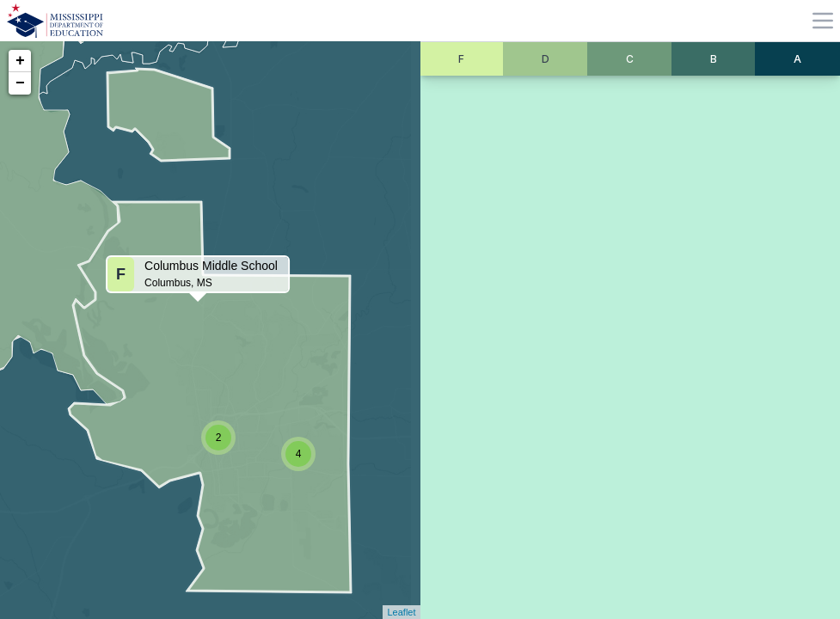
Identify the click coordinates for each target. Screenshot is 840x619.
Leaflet (401, 612)
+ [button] (20, 61)
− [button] (20, 83)
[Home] (55, 21)
